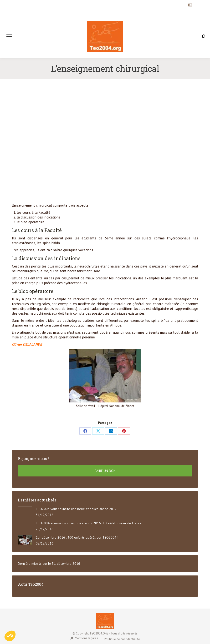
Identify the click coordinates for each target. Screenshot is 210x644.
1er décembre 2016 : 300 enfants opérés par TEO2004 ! (77, 537)
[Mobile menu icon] (9, 36)
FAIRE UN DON (105, 471)
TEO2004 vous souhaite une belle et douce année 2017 (76, 509)
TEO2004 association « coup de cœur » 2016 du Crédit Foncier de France (89, 523)
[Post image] (25, 511)
